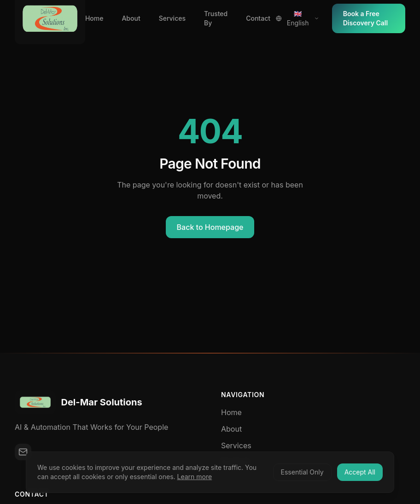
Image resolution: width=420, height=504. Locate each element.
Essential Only (302, 472)
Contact (258, 18)
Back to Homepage (210, 227)
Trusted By (216, 18)
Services (172, 18)
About (131, 18)
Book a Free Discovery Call (365, 18)
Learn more (195, 477)
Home (94, 18)
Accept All (360, 472)
